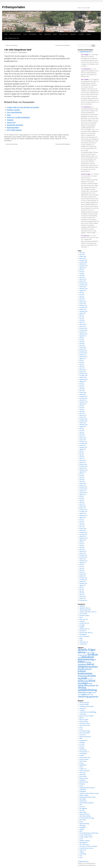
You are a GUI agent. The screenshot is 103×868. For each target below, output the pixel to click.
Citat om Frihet (63, 34)
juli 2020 (82, 383)
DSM (81, 739)
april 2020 (82, 389)
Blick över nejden (84, 720)
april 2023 (82, 321)
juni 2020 (82, 385)
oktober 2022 (83, 332)
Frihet (25, 34)
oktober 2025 (83, 264)
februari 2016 (83, 483)
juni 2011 (82, 589)
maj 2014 (82, 523)
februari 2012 (83, 574)
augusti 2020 (83, 381)
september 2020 (83, 379)
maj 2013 (82, 546)
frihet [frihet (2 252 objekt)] (81, 662)
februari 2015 (83, 506)
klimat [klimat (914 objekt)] (81, 669)
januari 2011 (83, 599)
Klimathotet (82, 780)
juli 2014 (82, 519)
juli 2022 (82, 338)
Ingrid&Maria (83, 765)
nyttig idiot (14, 139)
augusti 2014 (83, 517)
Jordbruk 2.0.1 (83, 769)
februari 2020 (83, 393)
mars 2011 (82, 595)
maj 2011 (82, 591)
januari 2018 (83, 440)
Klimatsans (82, 784)
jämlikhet (34, 137)
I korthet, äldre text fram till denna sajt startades (23, 107)
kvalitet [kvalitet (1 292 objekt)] (92, 676)
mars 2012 (82, 572)
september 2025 (83, 266)
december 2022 (83, 328)
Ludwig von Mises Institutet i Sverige (89, 793)
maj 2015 (82, 500)
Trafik (40, 34)
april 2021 (82, 366)
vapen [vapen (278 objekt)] (92, 695)
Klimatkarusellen (84, 782)
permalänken (8, 140)
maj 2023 (82, 319)
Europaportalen (83, 740)
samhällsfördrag (29, 139)
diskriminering (8, 137)
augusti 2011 (83, 585)
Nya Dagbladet (83, 808)
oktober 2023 (83, 309)
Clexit (81, 727)
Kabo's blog (82, 774)
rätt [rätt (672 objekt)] (97, 685)
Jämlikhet (82, 627)
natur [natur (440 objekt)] (90, 683)
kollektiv (40, 137)
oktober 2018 (83, 423)
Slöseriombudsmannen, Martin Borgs (89, 833)
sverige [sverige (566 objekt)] (89, 692)
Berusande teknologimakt (64, 45)
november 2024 (83, 285)
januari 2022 (83, 349)
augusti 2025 (83, 268)
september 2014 (83, 515)
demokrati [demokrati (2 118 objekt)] (88, 657)
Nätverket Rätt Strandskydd (86, 803)
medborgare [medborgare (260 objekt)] (90, 679)
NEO (81, 805)
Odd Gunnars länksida (85, 816)
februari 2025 (83, 279)
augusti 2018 (83, 427)
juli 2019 (82, 406)
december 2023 (83, 306)
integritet (29, 137)
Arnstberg (82, 710)
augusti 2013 (83, 540)
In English (81, 34)
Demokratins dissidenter (15, 125)
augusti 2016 (83, 472)
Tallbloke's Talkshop (85, 841)
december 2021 (83, 351)
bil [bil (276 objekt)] (87, 653)
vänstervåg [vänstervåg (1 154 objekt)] (83, 697)
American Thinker (84, 705)
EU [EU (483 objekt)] (95, 660)
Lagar (9, 115)
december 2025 (83, 260)
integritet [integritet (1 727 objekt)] (83, 667)
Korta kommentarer (15, 34)
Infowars (82, 763)
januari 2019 (83, 417)
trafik (41, 139)
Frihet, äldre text (84, 619)
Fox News (82, 744)
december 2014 (83, 510)
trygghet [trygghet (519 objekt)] (83, 694)
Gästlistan (73, 34)
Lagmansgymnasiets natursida (87, 788)
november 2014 (83, 512)
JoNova (81, 767)
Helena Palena (83, 761)
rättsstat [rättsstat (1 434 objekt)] (82, 688)
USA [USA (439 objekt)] (88, 694)
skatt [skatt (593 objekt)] (80, 692)
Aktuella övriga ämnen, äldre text (88, 612)
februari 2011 (83, 597)
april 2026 (82, 253)
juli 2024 (82, 292)
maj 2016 (82, 478)
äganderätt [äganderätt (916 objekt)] (94, 697)
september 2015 (83, 493)
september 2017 (83, 447)
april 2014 (82, 525)
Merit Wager (83, 799)
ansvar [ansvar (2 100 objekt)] (82, 652)
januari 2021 (83, 372)
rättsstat (22, 139)
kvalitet (52, 137)
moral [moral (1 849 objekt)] (92, 681)
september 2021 (83, 357)
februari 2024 (83, 302)
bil (52, 135)
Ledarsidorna (83, 790)
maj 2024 (82, 296)
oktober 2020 (83, 377)
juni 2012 (82, 566)
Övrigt (55, 34)
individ (24, 137)
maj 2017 (82, 455)
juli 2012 (82, 565)
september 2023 (83, 311)
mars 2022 (82, 345)
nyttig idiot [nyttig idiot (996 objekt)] (83, 685)
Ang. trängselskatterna (14, 112)
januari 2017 (83, 462)
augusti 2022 (83, 336)
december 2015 (83, 487)
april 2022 (82, 343)
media (60, 137)
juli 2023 (82, 315)
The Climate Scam (84, 844)
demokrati (66, 135)
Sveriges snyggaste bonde (86, 837)
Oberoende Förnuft (84, 814)
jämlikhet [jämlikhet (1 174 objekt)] (93, 667)
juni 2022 (82, 340)
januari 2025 (83, 281)
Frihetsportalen (14, 7)
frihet (14, 137)
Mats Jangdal (23, 52)
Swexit (81, 839)
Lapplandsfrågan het (85, 52)
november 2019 (83, 398)
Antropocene (83, 708)
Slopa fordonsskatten (11, 45)
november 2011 (83, 580)
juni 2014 (82, 521)
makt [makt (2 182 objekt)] (84, 678)
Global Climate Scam (85, 757)
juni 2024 (82, 294)
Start (6, 34)
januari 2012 (83, 576)
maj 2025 (82, 273)
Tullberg (82, 852)
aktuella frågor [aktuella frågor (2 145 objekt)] (87, 650)
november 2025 (83, 262)
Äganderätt (48, 34)
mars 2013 (82, 549)
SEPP (81, 831)
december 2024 (83, 283)
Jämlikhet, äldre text (85, 629)
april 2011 (82, 593)
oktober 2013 (83, 536)
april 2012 (82, 570)
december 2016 (83, 464)
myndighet (7, 139)
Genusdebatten (83, 754)
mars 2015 (82, 504)
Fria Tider (82, 746)
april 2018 (82, 434)
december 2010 (83, 600)
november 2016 (83, 466)
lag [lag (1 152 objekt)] (79, 678)
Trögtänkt (10, 120)
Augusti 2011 (11, 122)
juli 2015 (82, 496)
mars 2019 (82, 413)
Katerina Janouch (84, 778)
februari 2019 (83, 415)
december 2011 (83, 578)
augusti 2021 (83, 358)
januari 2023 (83, 326)
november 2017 (83, 444)
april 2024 (82, 298)
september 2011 (83, 583)
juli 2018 (82, 428)
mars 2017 (82, 459)
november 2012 (83, 557)
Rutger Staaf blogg (84, 824)
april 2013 (82, 548)
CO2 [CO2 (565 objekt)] (80, 657)
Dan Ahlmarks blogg (85, 731)
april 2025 (82, 275)
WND (81, 858)
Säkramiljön (83, 825)
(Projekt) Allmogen (84, 703)
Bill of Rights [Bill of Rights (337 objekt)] (91, 653)
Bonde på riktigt (84, 722)
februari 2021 (83, 370)
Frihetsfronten (83, 750)
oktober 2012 (83, 559)
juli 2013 (82, 542)
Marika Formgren (84, 795)
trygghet (52, 139)
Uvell (81, 856)
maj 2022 (82, 341)
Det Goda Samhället (85, 733)
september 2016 (83, 470)
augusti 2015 (83, 495)
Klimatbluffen (33, 34)
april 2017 (82, 457)
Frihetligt (82, 748)
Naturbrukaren (83, 801)
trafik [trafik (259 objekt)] (79, 695)
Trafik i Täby (83, 850)
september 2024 (83, 289)
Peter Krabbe (83, 820)
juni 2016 (82, 476)
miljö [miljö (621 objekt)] (86, 681)
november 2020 (83, 376)
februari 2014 (83, 529)
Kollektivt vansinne (13, 110)
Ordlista (88, 34)
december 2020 (83, 374)
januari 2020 (83, 394)
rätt (18, 139)
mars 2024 (82, 300)
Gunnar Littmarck (84, 759)
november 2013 (83, 534)
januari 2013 (83, 553)
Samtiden (82, 829)
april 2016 (82, 479)
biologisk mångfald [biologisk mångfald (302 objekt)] (83, 655)
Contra (81, 729)
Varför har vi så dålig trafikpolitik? (18, 117)
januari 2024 (83, 304)
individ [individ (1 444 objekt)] (90, 664)
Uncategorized (83, 644)
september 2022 (83, 334)
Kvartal (81, 786)
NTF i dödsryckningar (14, 130)
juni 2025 (82, 272)
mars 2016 (82, 481)
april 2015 (82, 502)
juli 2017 (82, 451)
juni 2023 (82, 317)
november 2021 (83, 353)
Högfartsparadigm (13, 127)
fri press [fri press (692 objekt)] (88, 662)
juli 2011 (82, 587)
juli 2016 (82, 474)
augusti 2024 (83, 290)
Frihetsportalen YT (84, 752)
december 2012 (83, 555)
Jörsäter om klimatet (85, 771)
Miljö (81, 638)
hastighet (19, 137)
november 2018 (83, 421)
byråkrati (60, 135)
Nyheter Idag (83, 812)
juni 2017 (82, 453)
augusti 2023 (83, 313)
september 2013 (83, 538)
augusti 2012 (83, 563)
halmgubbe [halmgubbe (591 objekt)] (82, 664)
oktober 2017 (83, 445)
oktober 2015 (83, 491)
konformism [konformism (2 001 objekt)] (85, 673)
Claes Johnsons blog (85, 725)
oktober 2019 (83, 400)
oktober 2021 (83, 355)
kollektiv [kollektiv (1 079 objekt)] (82, 671)
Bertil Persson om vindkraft (86, 716)
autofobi (49, 135)
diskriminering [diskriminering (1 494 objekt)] (86, 659)
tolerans (37, 139)
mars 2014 (82, 527)
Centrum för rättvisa (85, 723)
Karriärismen (83, 631)
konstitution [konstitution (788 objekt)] (83, 676)
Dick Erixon (83, 735)
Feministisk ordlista (84, 616)
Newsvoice (82, 807)
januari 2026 (83, 258)
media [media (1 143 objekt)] (81, 681)
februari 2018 (83, 438)
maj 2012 (82, 568)
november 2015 (83, 489)
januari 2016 (83, 485)
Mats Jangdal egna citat (12, 38)
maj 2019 (82, 410)
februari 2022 (83, 347)
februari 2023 (83, 324)
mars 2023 (82, 323)
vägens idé (58, 139)
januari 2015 (83, 508)
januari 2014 (83, 531)
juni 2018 (82, 430)
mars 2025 (82, 277)
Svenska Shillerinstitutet (86, 835)
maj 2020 (82, 387)
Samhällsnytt (83, 827)
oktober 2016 (83, 468)
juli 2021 (82, 360)
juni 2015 (82, 498)
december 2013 (83, 532)
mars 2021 (82, 368)
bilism (55, 135)
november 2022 (83, 330)
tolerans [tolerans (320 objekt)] (94, 693)
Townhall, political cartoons (86, 848)
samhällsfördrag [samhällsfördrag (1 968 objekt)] (87, 690)
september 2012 (83, 561)
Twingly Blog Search (83, 861)
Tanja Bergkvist (83, 842)
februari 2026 (83, 256)
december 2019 (83, 396)
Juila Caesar (83, 773)
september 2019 (83, 402)
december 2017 (83, 442)
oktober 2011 (83, 582)
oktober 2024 (83, 287)
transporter (46, 139)
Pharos (81, 822)
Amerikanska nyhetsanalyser (87, 706)
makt (56, 137)
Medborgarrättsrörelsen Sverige (87, 797)
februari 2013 (83, 551)
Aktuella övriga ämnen (85, 610)
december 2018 (83, 419)
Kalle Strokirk (83, 776)
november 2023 (83, 307)
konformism (46, 137)
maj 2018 (82, 432)
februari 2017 (83, 461)
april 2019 (82, 411)
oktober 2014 (83, 513)
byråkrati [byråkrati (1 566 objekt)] (93, 655)
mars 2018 (82, 436)
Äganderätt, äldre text (85, 608)
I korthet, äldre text (84, 623)
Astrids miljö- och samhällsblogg (88, 712)
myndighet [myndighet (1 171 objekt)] (83, 683)
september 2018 (83, 425)
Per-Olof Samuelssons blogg (87, 818)
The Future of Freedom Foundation (88, 846)
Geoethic (82, 756)
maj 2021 (82, 364)
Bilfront (81, 718)
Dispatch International (85, 737)
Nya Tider (82, 810)
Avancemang (83, 714)
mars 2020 (82, 391)
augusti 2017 (83, 449)
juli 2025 (82, 270)
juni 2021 (82, 362)
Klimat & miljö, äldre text (86, 633)
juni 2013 (82, 544)
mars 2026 (82, 255)
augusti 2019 (83, 404)
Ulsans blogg (83, 854)
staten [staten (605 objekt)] (84, 692)
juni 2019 (82, 408)
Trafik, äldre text (24, 135)
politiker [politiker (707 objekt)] (92, 685)
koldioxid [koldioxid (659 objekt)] (88, 669)
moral (64, 137)
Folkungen (82, 742)
